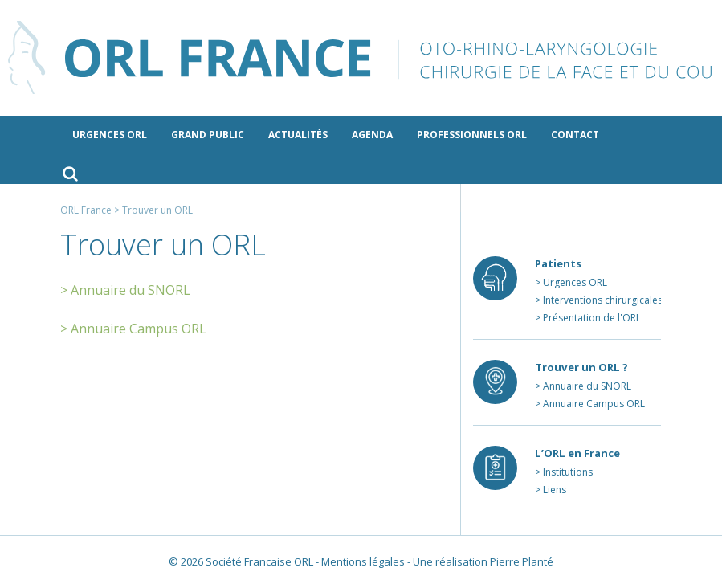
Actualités (298, 135)
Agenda (372, 135)
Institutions (568, 472)
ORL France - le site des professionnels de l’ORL (361, 58)
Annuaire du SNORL (587, 386)
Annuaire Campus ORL (594, 404)
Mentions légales (363, 561)
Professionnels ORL (472, 135)
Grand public (208, 135)
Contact (575, 135)
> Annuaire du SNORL (125, 290)
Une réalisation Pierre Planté (483, 561)
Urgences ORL (110, 135)
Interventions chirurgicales (603, 300)
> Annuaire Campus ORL (133, 329)
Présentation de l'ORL (592, 318)
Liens (555, 490)
